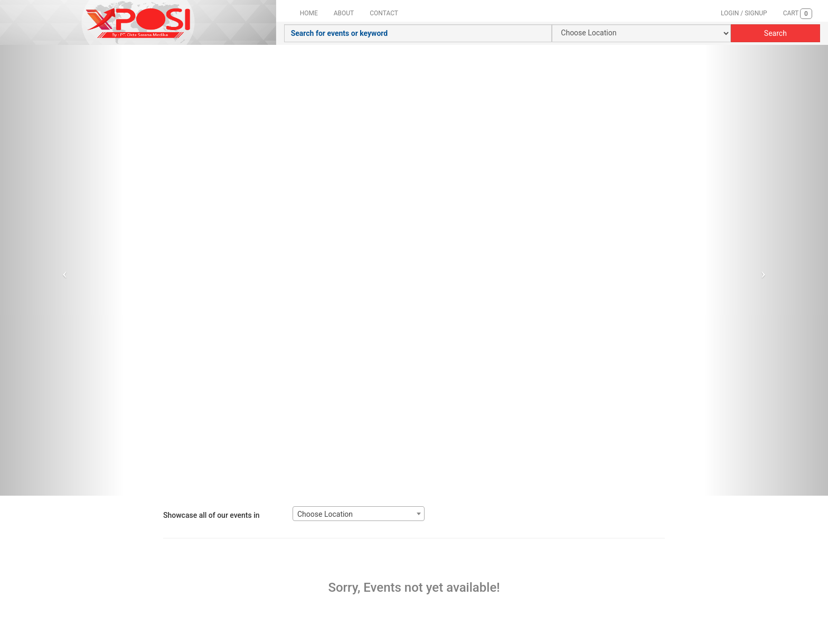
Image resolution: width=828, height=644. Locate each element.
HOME (309, 13)
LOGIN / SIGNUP (744, 13)
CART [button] (798, 14)
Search (775, 33)
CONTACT (384, 13)
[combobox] (359, 514)
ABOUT (344, 13)
